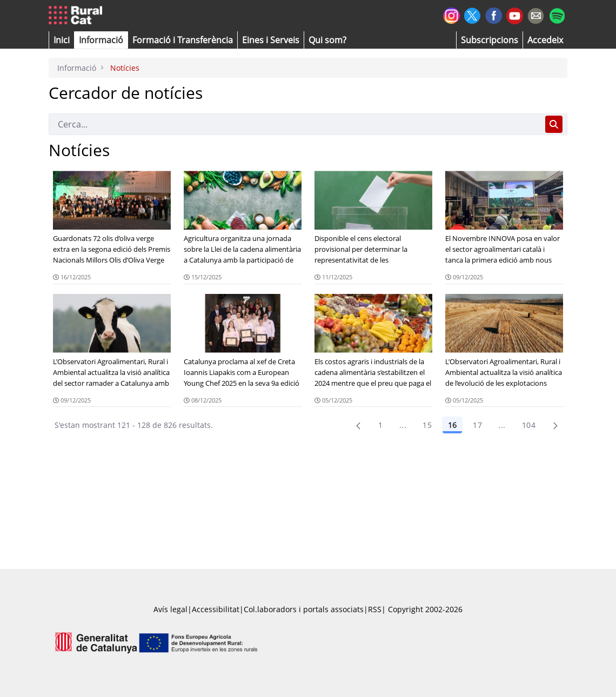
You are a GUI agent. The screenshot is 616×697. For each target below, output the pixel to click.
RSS (375, 609)
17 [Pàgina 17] (477, 425)
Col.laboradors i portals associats (304, 609)
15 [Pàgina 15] (427, 425)
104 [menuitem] (529, 425)
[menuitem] (183, 40)
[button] (62, 40)
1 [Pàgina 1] (380, 425)
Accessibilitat (216, 609)
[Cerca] (295, 124)
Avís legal (170, 609)
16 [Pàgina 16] (452, 425)
